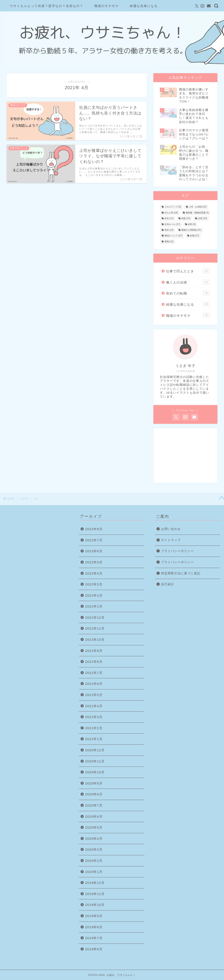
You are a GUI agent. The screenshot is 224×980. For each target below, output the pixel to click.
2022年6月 (94, 551)
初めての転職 (188, 293)
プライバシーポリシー (177, 551)
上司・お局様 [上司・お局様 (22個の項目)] (198, 207)
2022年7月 (94, 540)
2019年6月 (94, 949)
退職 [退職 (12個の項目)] (169, 242)
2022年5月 (94, 562)
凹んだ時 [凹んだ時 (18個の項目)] (171, 213)
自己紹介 (168, 584)
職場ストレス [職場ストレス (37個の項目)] (173, 236)
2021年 (25, 499)
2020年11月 (95, 761)
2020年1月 (94, 872)
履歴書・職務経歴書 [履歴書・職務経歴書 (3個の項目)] (197, 213)
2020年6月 (94, 816)
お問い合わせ (171, 529)
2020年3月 (94, 849)
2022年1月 (94, 606)
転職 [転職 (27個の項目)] (195, 236)
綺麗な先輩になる (144, 6)
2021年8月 (94, 662)
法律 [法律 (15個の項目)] (202, 219)
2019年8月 (94, 927)
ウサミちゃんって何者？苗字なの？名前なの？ (47, 6)
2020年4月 (94, 839)
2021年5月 (94, 695)
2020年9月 (94, 783)
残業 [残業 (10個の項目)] (186, 219)
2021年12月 (95, 617)
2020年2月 (94, 861)
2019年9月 (94, 916)
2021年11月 (95, 628)
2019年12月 (95, 883)
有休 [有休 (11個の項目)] (169, 219)
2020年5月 (94, 827)
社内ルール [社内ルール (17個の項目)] (172, 224)
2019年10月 (95, 905)
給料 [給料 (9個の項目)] (192, 224)
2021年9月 (94, 651)
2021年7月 (94, 673)
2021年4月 (94, 706)
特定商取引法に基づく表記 (181, 573)
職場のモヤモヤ (107, 6)
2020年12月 (95, 750)
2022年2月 (94, 595)
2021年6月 (94, 684)
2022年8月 (94, 529)
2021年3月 (94, 717)
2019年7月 (94, 938)
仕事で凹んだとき (188, 271)
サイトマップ (171, 540)
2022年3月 (94, 584)
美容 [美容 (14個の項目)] (169, 230)
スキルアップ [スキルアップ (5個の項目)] (173, 207)
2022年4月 (94, 573)
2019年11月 (95, 894)
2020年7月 (94, 805)
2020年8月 (94, 794)
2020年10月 (95, 772)
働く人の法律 (188, 282)
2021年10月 (95, 640)
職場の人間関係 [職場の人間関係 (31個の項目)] (191, 230)
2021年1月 (94, 739)
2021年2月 (94, 728)
